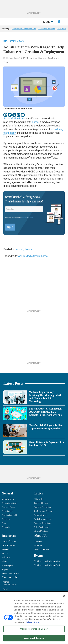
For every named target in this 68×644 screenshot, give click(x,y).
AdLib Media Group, (14, 119)
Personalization (41, 515)
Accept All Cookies (34, 638)
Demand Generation (42, 507)
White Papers (7, 566)
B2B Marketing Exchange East (47, 565)
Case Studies (7, 511)
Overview (38, 542)
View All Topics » (41, 531)
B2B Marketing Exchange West (47, 561)
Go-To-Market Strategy (43, 511)
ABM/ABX (39, 499)
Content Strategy (41, 503)
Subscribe (6, 527)
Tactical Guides (8, 546)
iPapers (5, 570)
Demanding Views (9, 503)
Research (6, 550)
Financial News (8, 507)
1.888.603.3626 (10, 585)
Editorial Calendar (42, 550)
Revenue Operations (42, 523)
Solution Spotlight (9, 515)
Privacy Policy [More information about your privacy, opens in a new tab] (33, 622)
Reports (5, 554)
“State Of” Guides (9, 542)
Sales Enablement (42, 527)
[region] (34, 618)
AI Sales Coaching (47, 29)
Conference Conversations (24, 29)
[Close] (64, 596)
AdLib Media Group (29, 256)
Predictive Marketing (43, 519)
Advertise (38, 546)
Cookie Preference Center (34, 629)
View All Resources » (10, 574)
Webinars (6, 558)
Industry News (14, 41)
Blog (4, 523)
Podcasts (6, 519)
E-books (5, 562)
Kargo (35, 122)
